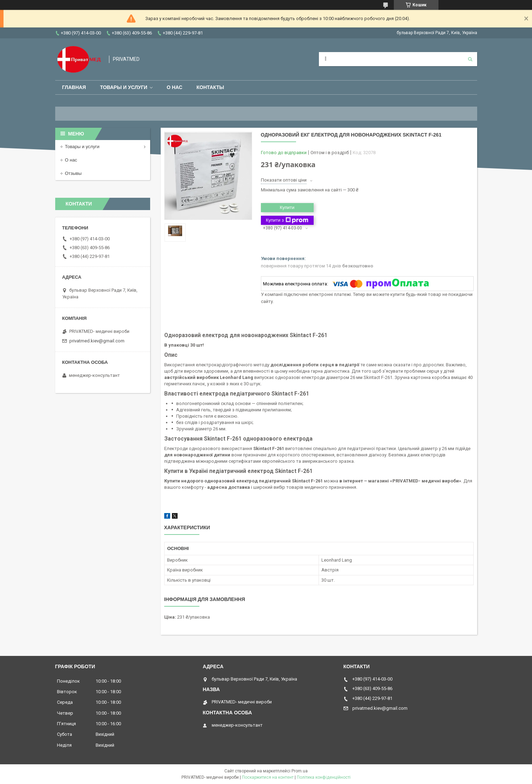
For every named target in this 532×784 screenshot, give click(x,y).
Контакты (210, 87)
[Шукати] (470, 59)
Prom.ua (300, 771)
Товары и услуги (124, 87)
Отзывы (73, 173)
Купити (287, 207)
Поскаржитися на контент (268, 777)
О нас (175, 87)
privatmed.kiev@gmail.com (97, 341)
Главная (74, 87)
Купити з (287, 220)
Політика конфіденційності (324, 777)
